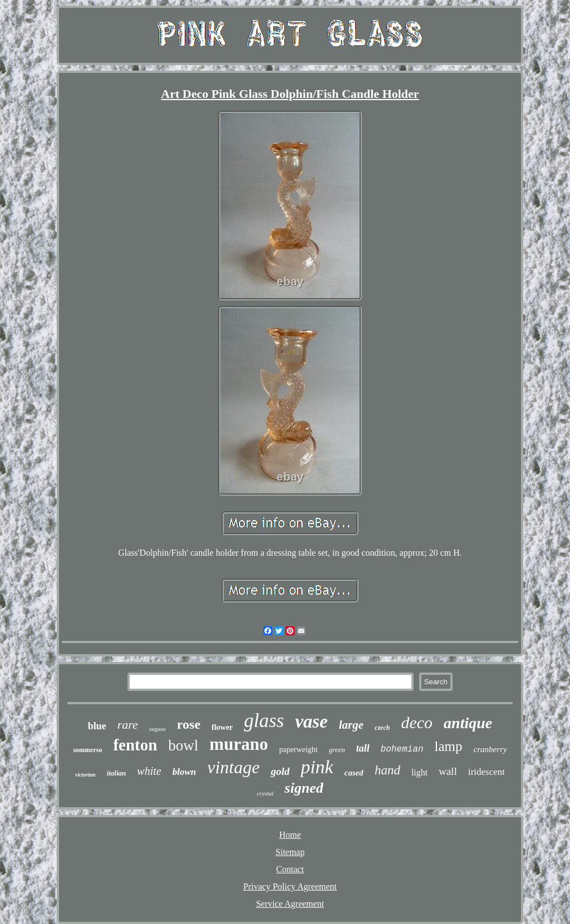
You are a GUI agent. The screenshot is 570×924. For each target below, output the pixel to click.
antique (468, 723)
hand (387, 770)
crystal (265, 793)
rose (189, 724)
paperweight (298, 750)
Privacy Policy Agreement (290, 886)
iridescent (487, 772)
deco (417, 722)
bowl (183, 745)
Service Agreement (290, 904)
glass (264, 721)
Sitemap (290, 852)
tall (363, 748)
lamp (449, 746)
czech (382, 728)
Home (290, 835)
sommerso (87, 750)
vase (311, 722)
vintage (233, 767)
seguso (158, 729)
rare (128, 725)
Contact (290, 869)
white (149, 771)
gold (280, 771)
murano (239, 744)
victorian (85, 775)
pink (317, 767)
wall (448, 771)
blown (185, 772)
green (337, 750)
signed (304, 788)
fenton (135, 745)
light (419, 772)
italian (117, 773)
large (351, 725)
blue (97, 726)
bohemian (402, 749)
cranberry (490, 749)
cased (354, 773)
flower (222, 727)
